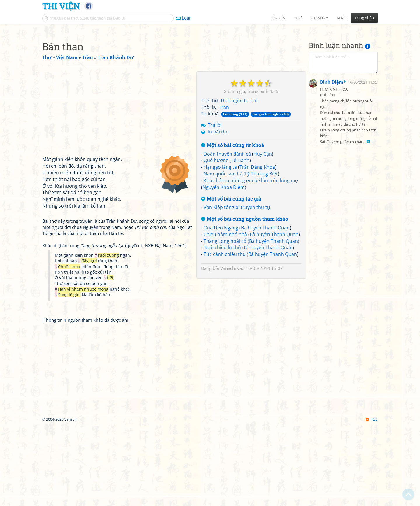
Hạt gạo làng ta (220, 249)
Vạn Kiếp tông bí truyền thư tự (237, 289)
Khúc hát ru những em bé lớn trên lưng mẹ (251, 262)
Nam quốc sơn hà (223, 255)
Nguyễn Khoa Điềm (224, 269)
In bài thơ (218, 213)
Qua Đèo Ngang (221, 309)
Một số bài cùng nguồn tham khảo (245, 301)
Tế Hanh (240, 242)
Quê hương (216, 242)
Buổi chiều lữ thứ (222, 329)
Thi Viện (61, 6)
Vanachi (228, 350)
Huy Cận (263, 236)
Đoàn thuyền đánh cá (227, 236)
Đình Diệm (332, 224)
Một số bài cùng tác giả (231, 281)
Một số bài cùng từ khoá (233, 227)
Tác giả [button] (278, 18)
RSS (372, 501)
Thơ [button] (298, 18)
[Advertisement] (210, 68)
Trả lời (215, 207)
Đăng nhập (364, 18)
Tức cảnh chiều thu (225, 336)
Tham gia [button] (319, 18)
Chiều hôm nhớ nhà (225, 316)
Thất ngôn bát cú (239, 182)
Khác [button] (342, 18)
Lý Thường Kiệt (261, 255)
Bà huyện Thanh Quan (265, 309)
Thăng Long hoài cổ (225, 323)
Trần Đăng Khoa (257, 249)
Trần (224, 189)
